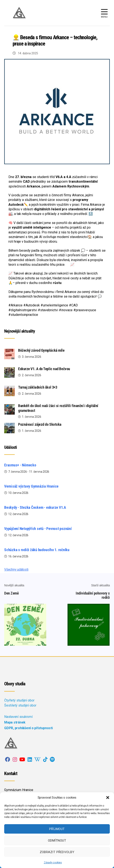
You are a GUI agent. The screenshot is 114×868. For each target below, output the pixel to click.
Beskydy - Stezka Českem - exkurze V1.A (35, 507)
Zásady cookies (53, 863)
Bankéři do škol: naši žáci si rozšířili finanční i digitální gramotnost (58, 408)
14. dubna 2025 (28, 53)
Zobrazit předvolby (57, 852)
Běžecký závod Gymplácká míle (41, 350)
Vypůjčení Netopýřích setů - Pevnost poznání (38, 529)
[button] (108, 798)
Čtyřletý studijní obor (19, 700)
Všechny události (16, 569)
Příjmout (57, 829)
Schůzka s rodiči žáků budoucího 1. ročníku (37, 550)
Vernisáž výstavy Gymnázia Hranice (31, 486)
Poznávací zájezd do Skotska (40, 424)
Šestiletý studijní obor (20, 705)
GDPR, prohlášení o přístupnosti (28, 728)
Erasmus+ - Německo (20, 465)
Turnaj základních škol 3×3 (38, 387)
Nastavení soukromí (18, 717)
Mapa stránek (15, 722)
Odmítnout (57, 841)
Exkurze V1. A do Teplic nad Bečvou (44, 369)
